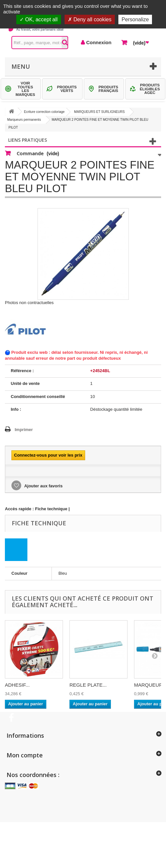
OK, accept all (39, 19)
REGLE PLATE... (88, 685)
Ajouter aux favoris (43, 486)
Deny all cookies (90, 19)
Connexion (98, 42)
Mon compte (25, 755)
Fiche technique (51, 509)
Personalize (135, 19)
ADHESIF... (17, 685)
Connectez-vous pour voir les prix (48, 455)
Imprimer (24, 430)
